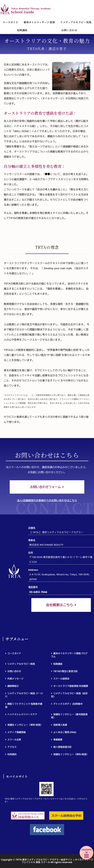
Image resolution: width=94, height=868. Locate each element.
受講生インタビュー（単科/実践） (25, 725)
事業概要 (58, 740)
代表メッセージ (15, 679)
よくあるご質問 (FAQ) (65, 732)
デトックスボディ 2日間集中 (68, 704)
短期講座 (22, 30)
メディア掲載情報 (17, 732)
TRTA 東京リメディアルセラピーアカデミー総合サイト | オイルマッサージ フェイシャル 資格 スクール (54, 861)
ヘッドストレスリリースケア (22, 714)
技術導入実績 (60, 725)
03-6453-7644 (38, 592)
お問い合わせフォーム (45, 487)
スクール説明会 (61, 679)
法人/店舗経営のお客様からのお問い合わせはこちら (47, 501)
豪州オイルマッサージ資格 (39, 22)
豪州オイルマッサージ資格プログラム (69, 655)
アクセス (12, 747)
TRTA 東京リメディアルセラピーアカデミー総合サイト (26, 9)
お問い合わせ (14, 671)
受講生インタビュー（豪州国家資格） (69, 716)
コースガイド (10, 22)
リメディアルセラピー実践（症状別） (69, 695)
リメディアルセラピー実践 (76, 22)
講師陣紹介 (13, 686)
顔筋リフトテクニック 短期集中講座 (24, 705)
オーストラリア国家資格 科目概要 (71, 686)
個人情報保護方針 (62, 747)
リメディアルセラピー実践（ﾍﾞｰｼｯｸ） (24, 695)
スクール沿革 (14, 740)
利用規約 (12, 754)
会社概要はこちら (60, 605)
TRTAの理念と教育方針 (65, 671)
